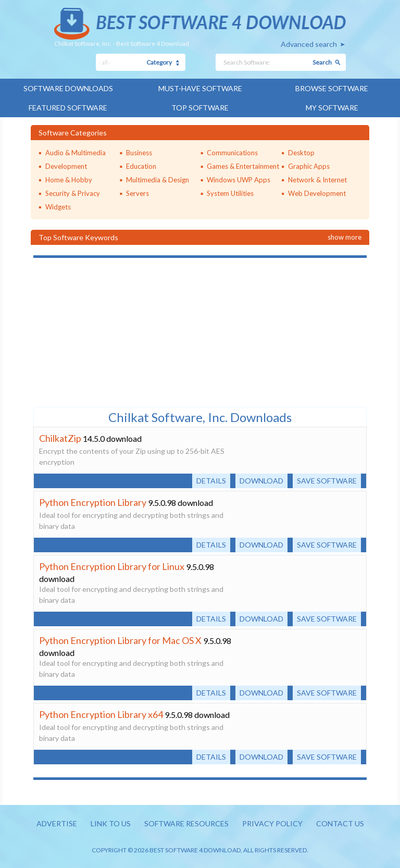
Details (211, 481)
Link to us (111, 823)
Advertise (57, 823)
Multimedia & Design (158, 180)
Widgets (58, 207)
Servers (137, 193)
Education (141, 166)
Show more (345, 237)
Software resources (186, 823)
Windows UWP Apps (239, 180)
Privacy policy (272, 823)
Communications (232, 153)
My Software (332, 108)
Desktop (301, 153)
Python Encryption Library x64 (101, 714)
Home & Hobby (69, 180)
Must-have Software (200, 88)
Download (261, 481)
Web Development (317, 193)
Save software (327, 481)
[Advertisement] (111, 331)
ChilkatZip (60, 438)
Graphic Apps (309, 166)
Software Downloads (68, 88)
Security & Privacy (73, 193)
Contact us (340, 823)
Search (322, 62)
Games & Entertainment (243, 166)
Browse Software (332, 88)
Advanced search (309, 44)
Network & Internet (317, 180)
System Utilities (230, 193)
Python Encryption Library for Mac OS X (120, 640)
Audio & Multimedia (76, 153)
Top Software (200, 108)
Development (66, 166)
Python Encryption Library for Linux (112, 566)
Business (139, 153)
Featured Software (68, 108)
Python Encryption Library (93, 502)
